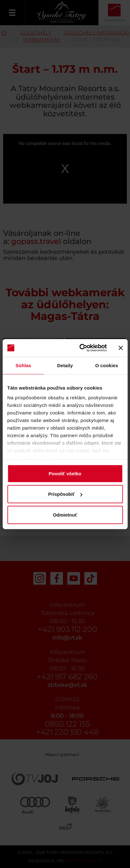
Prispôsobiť (65, 494)
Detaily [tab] (65, 365)
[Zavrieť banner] (121, 348)
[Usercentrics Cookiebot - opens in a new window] (81, 348)
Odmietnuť (65, 515)
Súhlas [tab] (23, 365)
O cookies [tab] (107, 365)
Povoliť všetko (65, 473)
